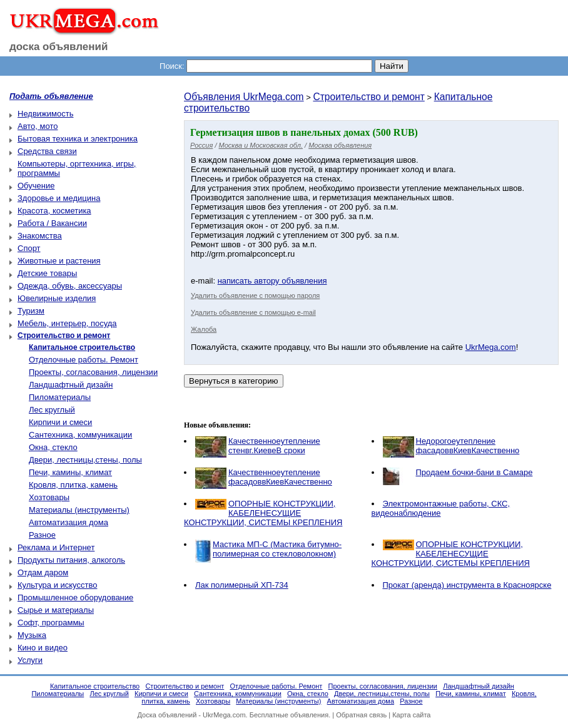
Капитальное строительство (95, 686)
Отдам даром (43, 572)
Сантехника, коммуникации (80, 435)
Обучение (36, 186)
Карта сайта (411, 715)
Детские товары (47, 273)
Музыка (32, 635)
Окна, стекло (53, 447)
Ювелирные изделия (57, 298)
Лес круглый (52, 410)
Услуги (30, 660)
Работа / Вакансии (52, 223)
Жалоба (204, 329)
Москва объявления (340, 145)
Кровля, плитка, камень (73, 485)
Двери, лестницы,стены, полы (85, 460)
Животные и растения (59, 261)
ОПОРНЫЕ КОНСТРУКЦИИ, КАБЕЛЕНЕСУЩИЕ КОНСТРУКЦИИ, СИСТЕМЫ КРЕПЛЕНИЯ (263, 513)
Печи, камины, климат (70, 472)
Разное (42, 535)
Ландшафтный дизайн (71, 385)
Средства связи (47, 151)
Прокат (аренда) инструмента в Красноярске (467, 585)
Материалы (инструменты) (79, 510)
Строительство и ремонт (368, 97)
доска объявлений (59, 47)
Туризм (31, 311)
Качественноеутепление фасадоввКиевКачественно (280, 477)
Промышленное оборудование (75, 597)
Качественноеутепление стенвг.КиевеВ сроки (274, 446)
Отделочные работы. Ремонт (84, 360)
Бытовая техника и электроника (78, 139)
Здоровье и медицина (59, 198)
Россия (201, 145)
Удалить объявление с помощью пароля (255, 295)
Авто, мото (38, 126)
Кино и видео (43, 648)
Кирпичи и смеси (60, 422)
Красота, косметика (54, 211)
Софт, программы (51, 623)
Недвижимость (45, 114)
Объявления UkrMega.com (244, 97)
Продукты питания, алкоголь (71, 560)
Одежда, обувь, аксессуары (70, 286)
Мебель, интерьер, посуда (67, 323)
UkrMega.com (491, 347)
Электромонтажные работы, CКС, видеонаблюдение (441, 508)
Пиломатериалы (60, 397)
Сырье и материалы (56, 610)
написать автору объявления (272, 281)
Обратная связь (361, 715)
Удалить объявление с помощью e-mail (253, 312)
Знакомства (40, 236)
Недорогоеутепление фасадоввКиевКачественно (468, 446)
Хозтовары (49, 497)
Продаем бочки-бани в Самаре (474, 472)
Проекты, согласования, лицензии (93, 372)
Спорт (29, 248)
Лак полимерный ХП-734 (242, 585)
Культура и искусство (57, 585)
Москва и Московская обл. (261, 145)
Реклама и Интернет (56, 547)
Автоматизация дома (68, 522)
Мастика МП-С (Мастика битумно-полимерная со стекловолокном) (277, 549)
